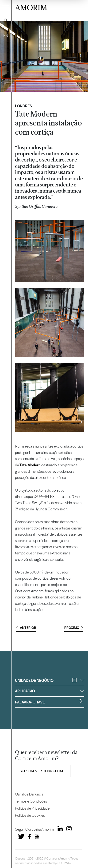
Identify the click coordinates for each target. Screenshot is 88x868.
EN (6, 36)
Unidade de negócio (50, 680)
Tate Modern (30, 465)
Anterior (26, 628)
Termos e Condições (31, 801)
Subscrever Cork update (43, 771)
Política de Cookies (30, 815)
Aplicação (50, 691)
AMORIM (31, 7)
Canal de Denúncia (29, 794)
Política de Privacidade (32, 808)
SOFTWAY (64, 863)
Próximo (74, 628)
